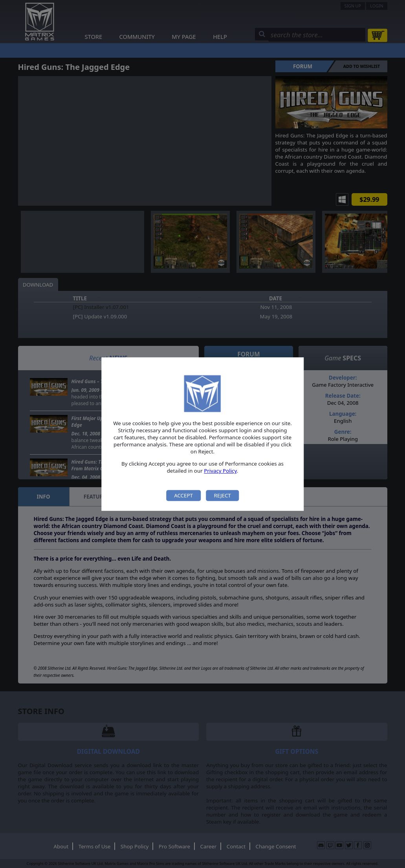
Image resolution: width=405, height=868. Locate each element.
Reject (222, 495)
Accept (183, 495)
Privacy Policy (220, 471)
